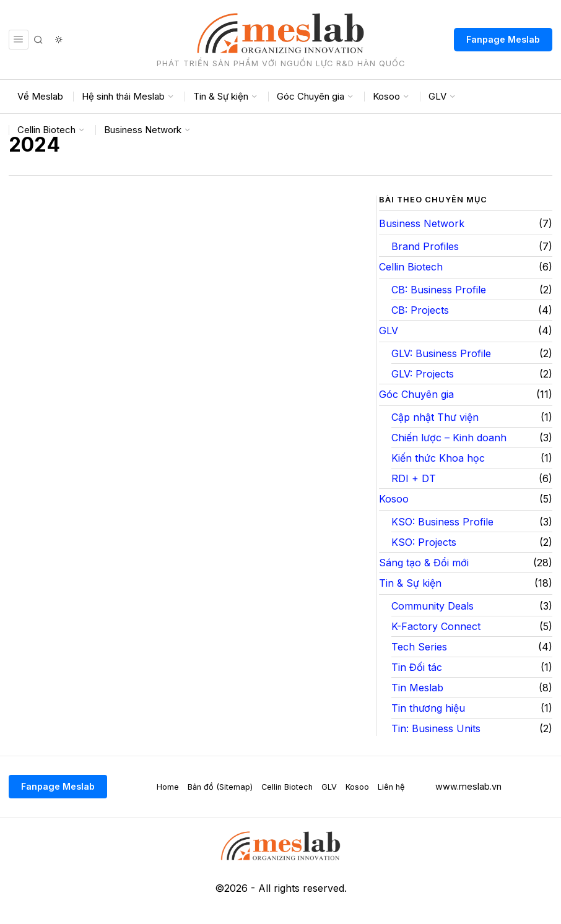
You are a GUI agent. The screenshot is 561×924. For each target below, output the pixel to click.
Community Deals (433, 606)
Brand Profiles (425, 246)
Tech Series (419, 647)
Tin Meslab (417, 688)
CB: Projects (420, 310)
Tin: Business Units (436, 728)
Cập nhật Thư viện (435, 417)
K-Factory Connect (436, 626)
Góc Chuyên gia (416, 394)
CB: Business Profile (439, 290)
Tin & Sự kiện (410, 583)
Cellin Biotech (411, 267)
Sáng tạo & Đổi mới (424, 563)
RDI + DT (414, 478)
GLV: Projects (423, 374)
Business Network (422, 223)
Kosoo (394, 499)
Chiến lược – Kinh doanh (449, 438)
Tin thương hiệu (428, 708)
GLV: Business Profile (441, 353)
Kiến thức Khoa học (438, 458)
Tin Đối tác (417, 667)
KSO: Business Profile (442, 522)
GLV (389, 330)
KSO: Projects (424, 542)
